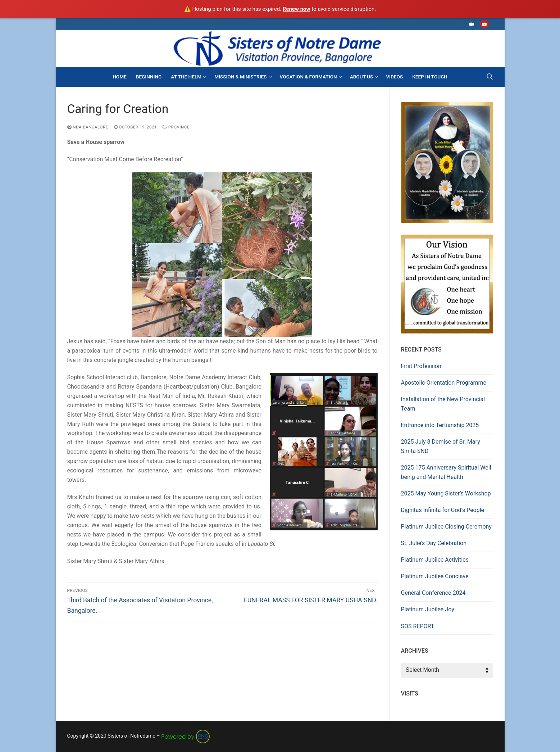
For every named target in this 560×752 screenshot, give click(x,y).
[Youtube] (484, 24)
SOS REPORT (418, 626)
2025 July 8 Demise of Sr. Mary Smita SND (441, 446)
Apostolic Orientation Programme (444, 383)
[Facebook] (472, 24)
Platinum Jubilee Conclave (435, 576)
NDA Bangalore (88, 127)
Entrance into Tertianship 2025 (440, 425)
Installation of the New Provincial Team (443, 404)
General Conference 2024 (433, 593)
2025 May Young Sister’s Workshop (446, 493)
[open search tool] (490, 77)
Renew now (297, 9)
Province (176, 127)
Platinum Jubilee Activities (435, 560)
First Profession (421, 366)
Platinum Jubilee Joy (428, 609)
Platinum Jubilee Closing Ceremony (446, 527)
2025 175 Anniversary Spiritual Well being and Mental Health (446, 472)
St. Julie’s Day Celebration (434, 543)
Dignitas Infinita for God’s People (443, 510)
